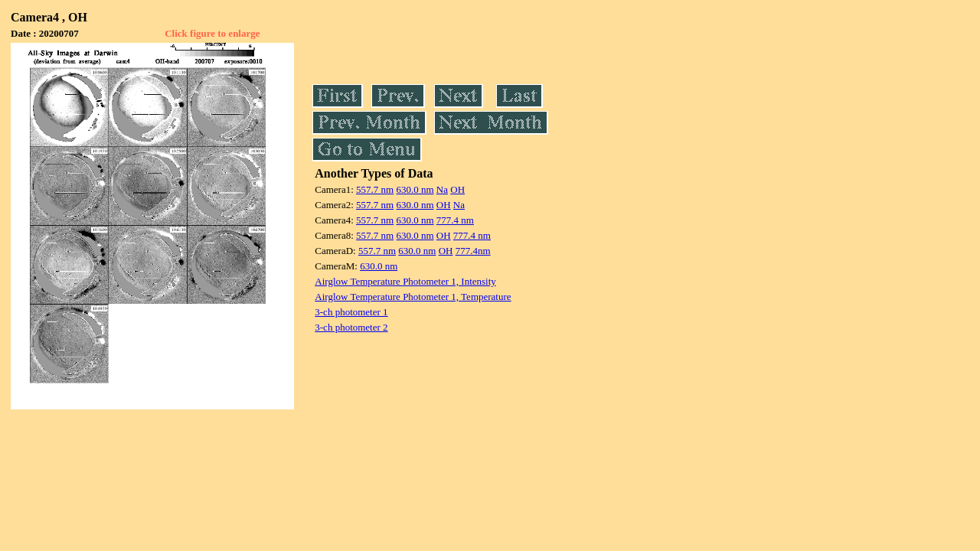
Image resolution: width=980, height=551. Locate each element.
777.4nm (473, 251)
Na (442, 189)
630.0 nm (415, 189)
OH (457, 189)
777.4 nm (455, 220)
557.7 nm (375, 189)
